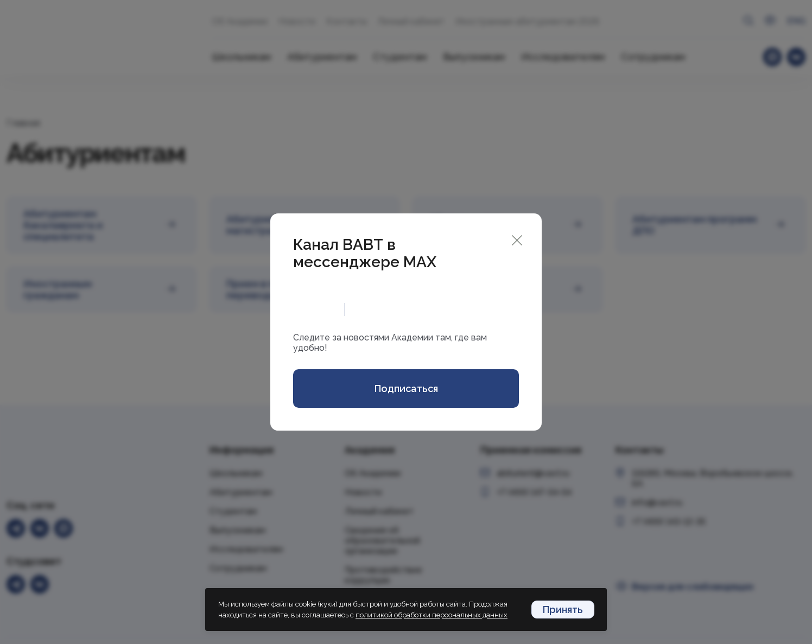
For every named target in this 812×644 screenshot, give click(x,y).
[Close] (517, 239)
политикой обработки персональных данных (432, 615)
